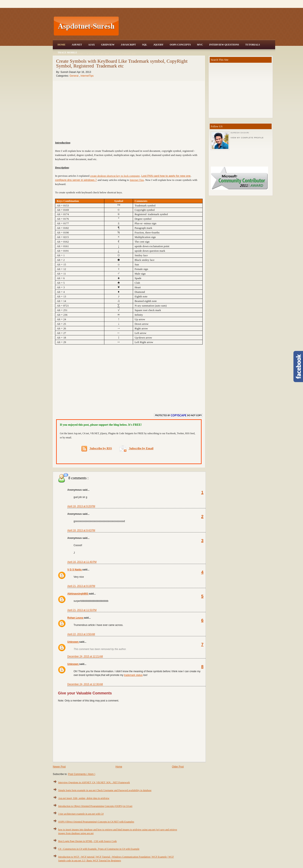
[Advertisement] (197, 26)
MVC (200, 45)
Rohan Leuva (76, 618)
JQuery (158, 45)
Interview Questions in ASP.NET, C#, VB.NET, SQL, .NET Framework (94, 782)
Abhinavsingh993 (78, 594)
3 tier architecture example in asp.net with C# (81, 814)
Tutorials (252, 45)
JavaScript (128, 45)
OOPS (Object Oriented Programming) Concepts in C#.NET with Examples (96, 822)
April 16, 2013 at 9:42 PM (81, 530)
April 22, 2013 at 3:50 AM (81, 634)
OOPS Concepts (180, 45)
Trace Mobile (67, 53)
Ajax (91, 45)
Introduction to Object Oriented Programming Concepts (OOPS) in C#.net (95, 806)
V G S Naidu (75, 570)
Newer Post (59, 767)
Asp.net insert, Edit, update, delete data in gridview (84, 798)
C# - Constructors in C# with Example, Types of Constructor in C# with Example (99, 849)
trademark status (133, 675)
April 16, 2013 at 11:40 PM (82, 562)
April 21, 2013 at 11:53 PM (82, 610)
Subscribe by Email (136, 448)
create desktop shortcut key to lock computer (115, 176)
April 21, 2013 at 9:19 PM (81, 586)
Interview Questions (224, 45)
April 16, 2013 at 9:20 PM (81, 506)
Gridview (108, 45)
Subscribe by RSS (97, 449)
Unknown (73, 642)
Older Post (178, 767)
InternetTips (87, 76)
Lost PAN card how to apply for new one (166, 176)
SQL (145, 45)
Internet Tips (137, 180)
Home (62, 45)
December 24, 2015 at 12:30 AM (85, 684)
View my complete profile (247, 138)
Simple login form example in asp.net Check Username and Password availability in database (105, 790)
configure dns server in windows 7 (76, 180)
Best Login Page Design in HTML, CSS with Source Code (87, 841)
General (74, 76)
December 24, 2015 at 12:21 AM (85, 656)
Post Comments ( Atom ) (82, 774)
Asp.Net (77, 45)
